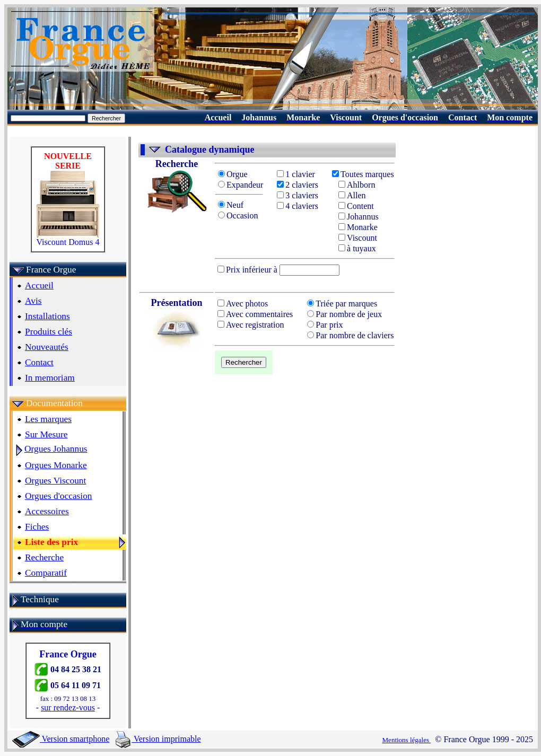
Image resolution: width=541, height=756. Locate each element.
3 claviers (298, 195)
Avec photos (243, 304)
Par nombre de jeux (344, 314)
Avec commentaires (255, 314)
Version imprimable (158, 739)
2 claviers (298, 185)
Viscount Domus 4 (68, 238)
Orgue (233, 174)
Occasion (238, 216)
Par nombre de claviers (350, 335)
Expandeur (241, 185)
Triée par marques (342, 304)
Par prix (325, 325)
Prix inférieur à (248, 270)
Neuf (232, 205)
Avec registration (251, 325)
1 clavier (296, 174)
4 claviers (298, 206)
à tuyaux (357, 248)
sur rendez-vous (68, 707)
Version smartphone (61, 739)
